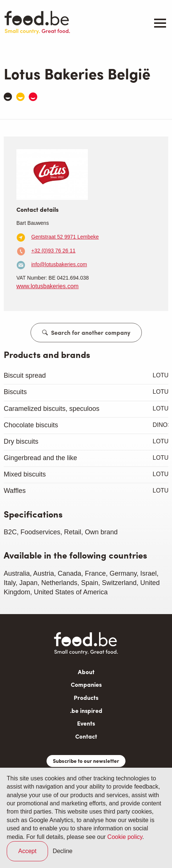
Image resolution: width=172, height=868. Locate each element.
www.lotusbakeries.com (47, 286)
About (86, 672)
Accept (27, 851)
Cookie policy (125, 837)
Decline (62, 851)
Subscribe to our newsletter (86, 761)
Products (86, 697)
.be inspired (86, 710)
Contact (86, 736)
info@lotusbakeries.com (59, 264)
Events (86, 723)
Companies (86, 684)
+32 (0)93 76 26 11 (53, 251)
